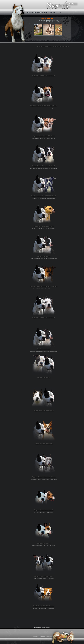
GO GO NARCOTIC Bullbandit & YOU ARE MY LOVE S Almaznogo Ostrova (44, 413)
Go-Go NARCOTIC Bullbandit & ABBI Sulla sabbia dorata (43, 608)
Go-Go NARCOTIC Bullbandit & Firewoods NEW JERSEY (43, 579)
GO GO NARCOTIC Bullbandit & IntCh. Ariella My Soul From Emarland (44, 479)
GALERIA (50, 12)
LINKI (54, 12)
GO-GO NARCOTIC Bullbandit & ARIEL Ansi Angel (44, 108)
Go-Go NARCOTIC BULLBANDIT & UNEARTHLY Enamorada (44, 229)
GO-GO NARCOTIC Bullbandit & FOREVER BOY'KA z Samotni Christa (44, 168)
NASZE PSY (32, 12)
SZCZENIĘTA (44, 12)
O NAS (27, 12)
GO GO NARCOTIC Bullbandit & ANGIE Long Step (44, 512)
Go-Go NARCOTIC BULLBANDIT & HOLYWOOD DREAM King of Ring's (44, 320)
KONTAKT (59, 12)
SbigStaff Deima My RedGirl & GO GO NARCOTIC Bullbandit (44, 546)
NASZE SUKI (38, 12)
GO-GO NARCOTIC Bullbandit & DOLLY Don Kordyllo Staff (43, 198)
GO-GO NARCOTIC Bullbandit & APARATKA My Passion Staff (44, 138)
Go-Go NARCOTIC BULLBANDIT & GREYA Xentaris (43, 289)
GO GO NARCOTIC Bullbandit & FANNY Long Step (44, 380)
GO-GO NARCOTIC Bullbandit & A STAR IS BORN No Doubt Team (43, 78)
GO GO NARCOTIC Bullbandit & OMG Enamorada (44, 446)
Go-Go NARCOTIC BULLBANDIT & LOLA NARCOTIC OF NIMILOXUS (44, 259)
